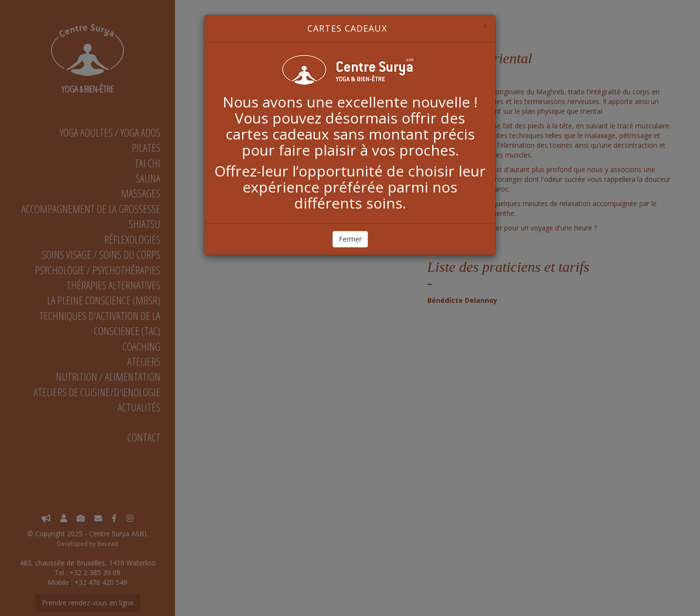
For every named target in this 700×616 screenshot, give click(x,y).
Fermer (350, 239)
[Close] (485, 26)
